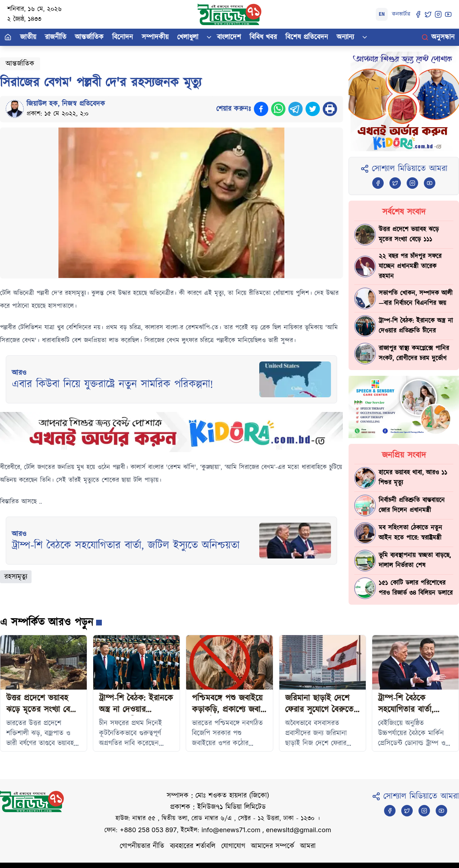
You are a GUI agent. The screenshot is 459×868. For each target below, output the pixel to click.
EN (382, 14)
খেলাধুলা (188, 37)
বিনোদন (123, 37)
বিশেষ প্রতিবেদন (307, 37)
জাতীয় (28, 37)
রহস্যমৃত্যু (16, 577)
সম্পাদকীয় (155, 37)
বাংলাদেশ (229, 37)
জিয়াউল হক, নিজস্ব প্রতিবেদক (66, 104)
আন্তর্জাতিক (89, 37)
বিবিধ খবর (263, 37)
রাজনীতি (56, 37)
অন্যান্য (345, 37)
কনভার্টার (401, 14)
